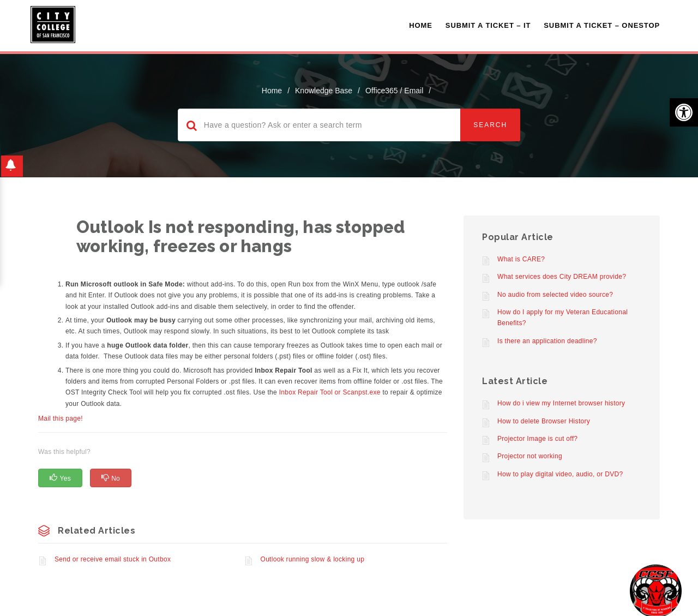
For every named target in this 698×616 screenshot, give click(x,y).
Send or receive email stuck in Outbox (113, 559)
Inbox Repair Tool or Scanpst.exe (330, 392)
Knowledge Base (324, 91)
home (272, 91)
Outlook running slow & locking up (313, 559)
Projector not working (530, 456)
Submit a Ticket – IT (488, 25)
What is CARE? (521, 259)
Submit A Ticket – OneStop (602, 25)
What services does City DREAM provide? (562, 277)
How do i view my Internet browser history (561, 403)
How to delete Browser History (544, 421)
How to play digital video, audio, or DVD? (560, 474)
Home (421, 25)
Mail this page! (61, 418)
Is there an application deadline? (547, 341)
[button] (684, 112)
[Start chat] (656, 590)
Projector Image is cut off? (537, 439)
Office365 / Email (394, 91)
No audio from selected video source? (555, 295)
